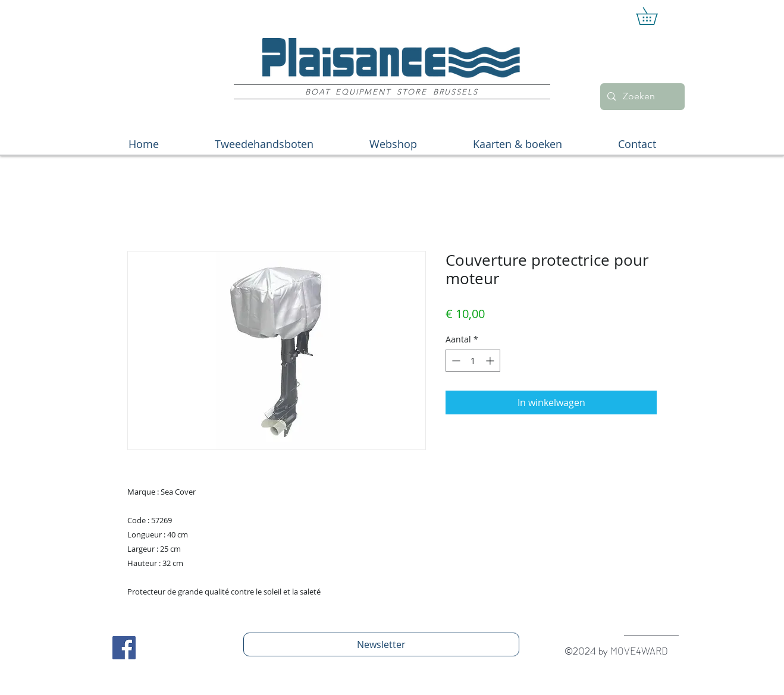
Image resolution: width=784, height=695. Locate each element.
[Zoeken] (641, 97)
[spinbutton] (473, 361)
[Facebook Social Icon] (124, 648)
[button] (655, 16)
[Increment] (491, 361)
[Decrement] (455, 361)
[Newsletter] (381, 644)
